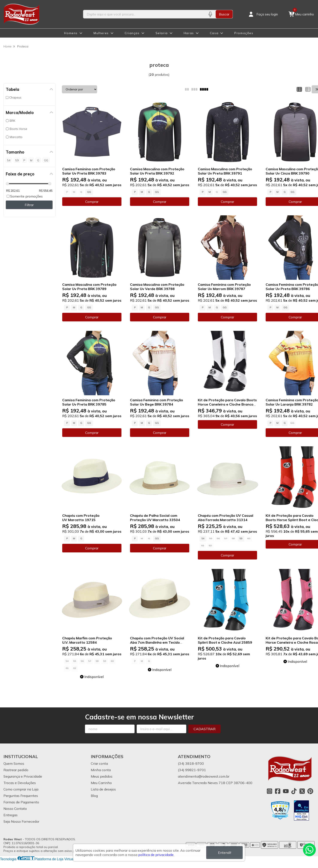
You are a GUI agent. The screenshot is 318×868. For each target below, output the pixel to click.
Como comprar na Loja (21, 789)
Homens (71, 33)
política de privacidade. (156, 855)
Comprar (92, 202)
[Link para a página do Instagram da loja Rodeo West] (270, 791)
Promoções (244, 33)
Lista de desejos (103, 789)
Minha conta (101, 770)
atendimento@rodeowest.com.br (204, 776)
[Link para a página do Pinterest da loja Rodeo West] (310, 791)
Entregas (11, 815)
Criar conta (99, 763)
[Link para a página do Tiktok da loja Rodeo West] (294, 791)
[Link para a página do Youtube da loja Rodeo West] (286, 791)
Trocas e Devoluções (20, 783)
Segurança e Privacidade (23, 776)
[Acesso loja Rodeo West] (263, 14)
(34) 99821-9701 (192, 770)
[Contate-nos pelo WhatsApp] (309, 850)
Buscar (224, 14)
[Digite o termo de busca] (144, 14)
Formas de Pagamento (21, 802)
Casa (214, 33)
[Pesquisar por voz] (210, 14)
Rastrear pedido (16, 770)
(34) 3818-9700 (191, 763)
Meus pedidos (102, 776)
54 (203, 538)
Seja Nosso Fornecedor (21, 821)
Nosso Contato (15, 809)
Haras (189, 33)
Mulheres (101, 33)
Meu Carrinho (101, 783)
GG (89, 192)
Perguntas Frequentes (21, 796)
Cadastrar (204, 729)
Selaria (162, 33)
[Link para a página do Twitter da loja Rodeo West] (302, 791)
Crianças (132, 33)
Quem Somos (14, 763)
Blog (94, 796)
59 (241, 538)
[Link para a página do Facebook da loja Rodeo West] (278, 791)
